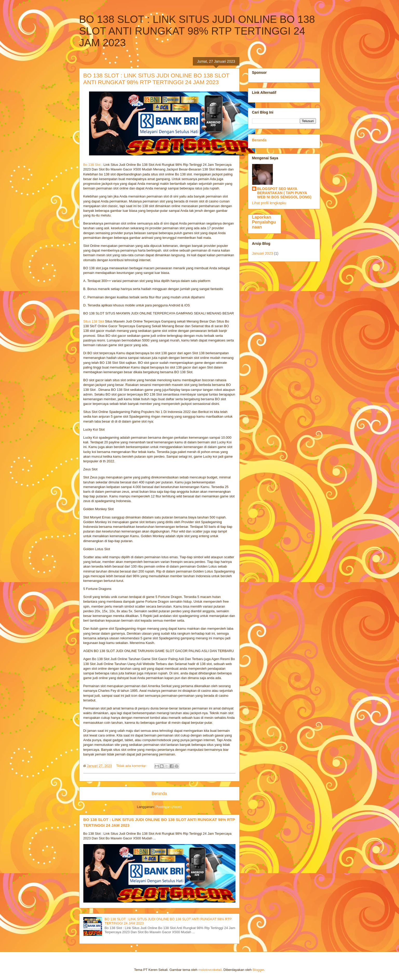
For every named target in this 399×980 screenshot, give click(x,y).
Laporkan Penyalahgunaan (264, 222)
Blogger (258, 970)
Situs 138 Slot (94, 321)
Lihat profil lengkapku (269, 203)
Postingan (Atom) (168, 807)
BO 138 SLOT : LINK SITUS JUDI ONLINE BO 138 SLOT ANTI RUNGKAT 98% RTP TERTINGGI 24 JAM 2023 (156, 79)
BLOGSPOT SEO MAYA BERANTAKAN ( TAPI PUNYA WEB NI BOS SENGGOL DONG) (284, 193)
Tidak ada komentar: (132, 766)
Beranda (159, 794)
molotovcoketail (210, 970)
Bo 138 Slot (92, 165)
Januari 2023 (263, 253)
